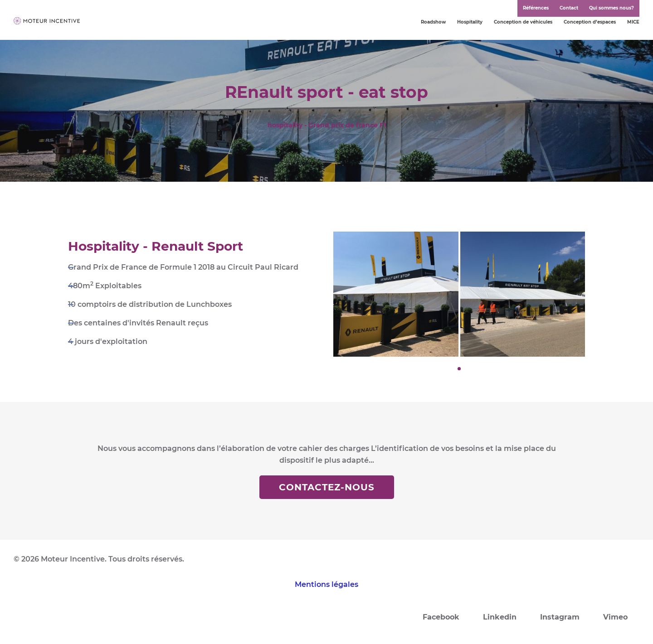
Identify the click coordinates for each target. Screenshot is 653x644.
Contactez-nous (327, 487)
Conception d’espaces (590, 22)
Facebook (441, 617)
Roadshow (433, 22)
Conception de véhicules (523, 22)
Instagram (560, 617)
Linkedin (500, 617)
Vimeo (615, 617)
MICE (633, 22)
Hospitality (470, 22)
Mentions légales (326, 584)
